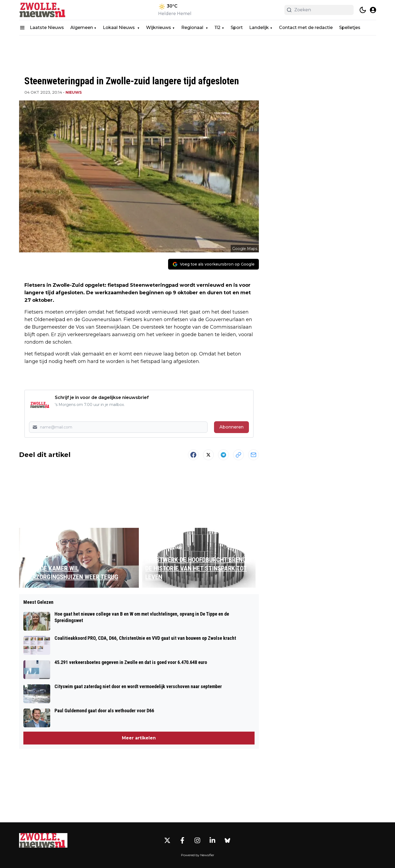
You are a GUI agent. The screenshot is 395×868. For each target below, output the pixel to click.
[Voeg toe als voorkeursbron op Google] (213, 264)
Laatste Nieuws (47, 28)
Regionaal (193, 28)
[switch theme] (363, 10)
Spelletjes (350, 28)
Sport (237, 28)
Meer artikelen (139, 738)
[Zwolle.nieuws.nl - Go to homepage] (43, 840)
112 (218, 28)
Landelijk (259, 28)
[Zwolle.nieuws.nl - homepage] (43, 10)
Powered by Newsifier (198, 855)
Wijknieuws (159, 28)
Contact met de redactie (306, 28)
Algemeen (82, 28)
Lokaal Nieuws (119, 28)
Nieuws (74, 92)
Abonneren (231, 427)
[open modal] (373, 10)
